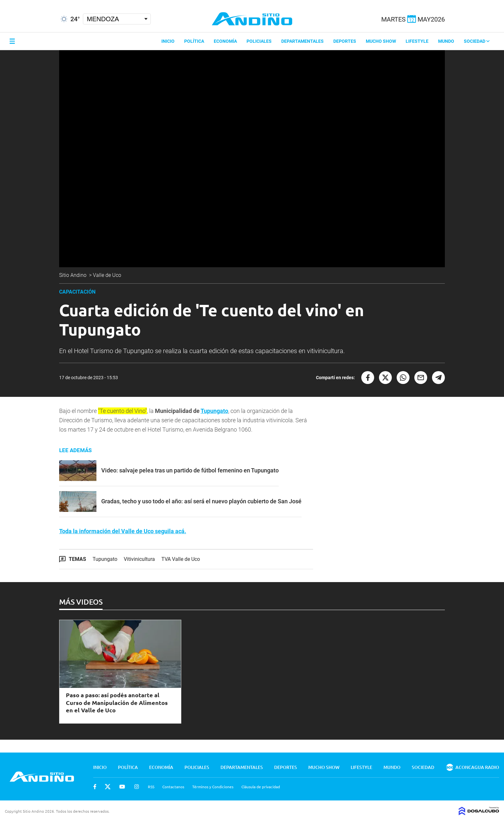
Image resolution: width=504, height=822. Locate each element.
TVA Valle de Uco (181, 559)
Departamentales (302, 41)
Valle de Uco (108, 275)
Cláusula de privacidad (261, 787)
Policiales (259, 41)
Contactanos (173, 787)
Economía (225, 41)
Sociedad (477, 41)
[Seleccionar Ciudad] (117, 19)
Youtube (122, 787)
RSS (151, 787)
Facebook (95, 787)
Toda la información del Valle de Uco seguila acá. (123, 531)
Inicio (168, 41)
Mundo (446, 41)
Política (194, 41)
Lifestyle (417, 41)
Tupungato (214, 411)
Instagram (137, 787)
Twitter (108, 787)
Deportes (345, 41)
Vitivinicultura (139, 559)
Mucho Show (381, 41)
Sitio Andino (73, 275)
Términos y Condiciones (213, 787)
